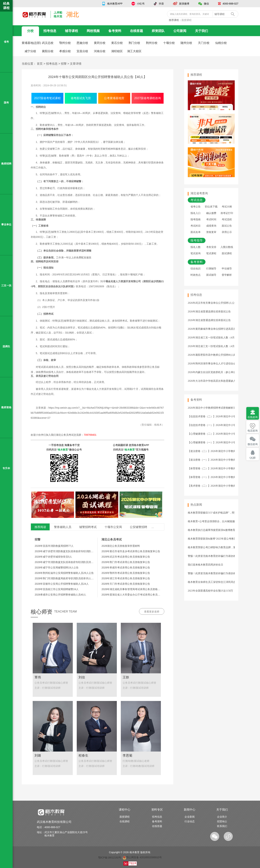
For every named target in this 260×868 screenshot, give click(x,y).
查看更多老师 (152, 612)
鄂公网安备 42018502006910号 (142, 857)
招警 (64, 64)
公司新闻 (180, 31)
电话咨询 (253, 431)
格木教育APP (115, 4)
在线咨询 (253, 417)
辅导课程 (71, 31)
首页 (40, 64)
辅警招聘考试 (88, 527)
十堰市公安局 (113, 527)
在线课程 (125, 821)
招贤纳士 (222, 821)
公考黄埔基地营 (114, 98)
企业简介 (222, 817)
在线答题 (136, 31)
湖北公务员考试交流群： (76, 435)
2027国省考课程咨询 (148, 98)
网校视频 (93, 31)
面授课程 (187, 20)
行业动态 (190, 821)
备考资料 (115, 31)
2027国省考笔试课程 (47, 98)
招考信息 (50, 31)
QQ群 (253, 458)
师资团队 (158, 31)
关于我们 (201, 31)
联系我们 (222, 826)
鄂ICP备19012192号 (110, 857)
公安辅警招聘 (138, 527)
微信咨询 (253, 444)
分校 (30, 31)
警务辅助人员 (63, 527)
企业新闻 (190, 817)
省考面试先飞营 (81, 98)
